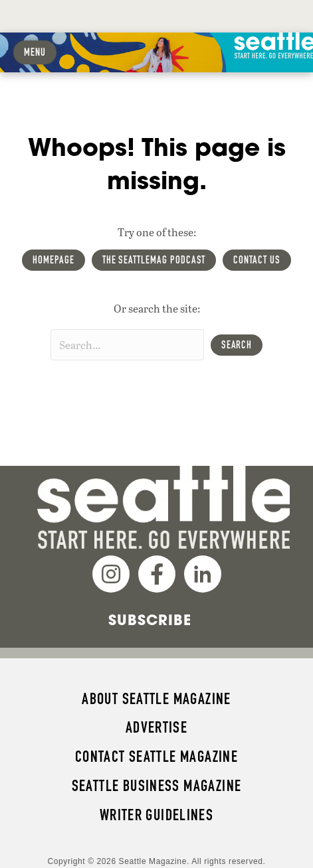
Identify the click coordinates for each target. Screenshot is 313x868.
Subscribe (150, 620)
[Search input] (127, 345)
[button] (237, 345)
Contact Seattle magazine (156, 757)
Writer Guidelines (157, 815)
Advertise (156, 727)
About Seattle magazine (156, 699)
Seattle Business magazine (157, 786)
